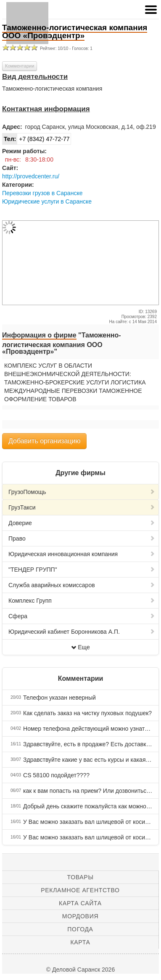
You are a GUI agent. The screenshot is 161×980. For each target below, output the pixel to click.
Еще (80, 647)
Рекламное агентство (80, 890)
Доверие (82, 523)
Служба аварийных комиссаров (82, 585)
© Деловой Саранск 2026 (80, 970)
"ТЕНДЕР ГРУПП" (82, 570)
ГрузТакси (82, 507)
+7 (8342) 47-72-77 (36, 139)
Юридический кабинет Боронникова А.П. (82, 632)
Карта (80, 942)
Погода (80, 929)
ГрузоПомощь (82, 492)
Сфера (82, 616)
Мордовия (80, 916)
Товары (80, 877)
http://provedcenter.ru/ (31, 176)
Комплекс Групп (82, 601)
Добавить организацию (44, 441)
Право (82, 538)
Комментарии (20, 66)
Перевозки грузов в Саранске (42, 193)
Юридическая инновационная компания (82, 554)
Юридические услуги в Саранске (47, 201)
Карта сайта (80, 903)
